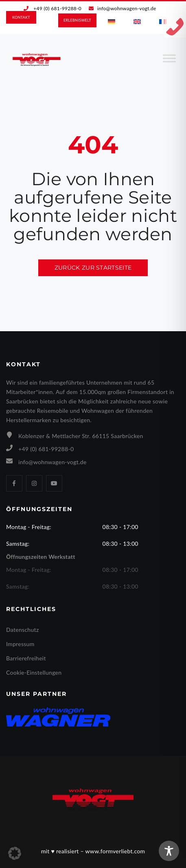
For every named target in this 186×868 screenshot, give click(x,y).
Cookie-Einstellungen (34, 672)
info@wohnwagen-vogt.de (127, 8)
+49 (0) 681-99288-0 (57, 8)
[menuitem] (112, 22)
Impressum (20, 644)
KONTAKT (21, 17)
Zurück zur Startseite (93, 268)
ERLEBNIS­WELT (77, 20)
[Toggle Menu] (169, 62)
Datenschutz (23, 630)
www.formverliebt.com (115, 851)
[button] (15, 853)
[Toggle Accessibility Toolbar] (169, 851)
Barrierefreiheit (26, 658)
